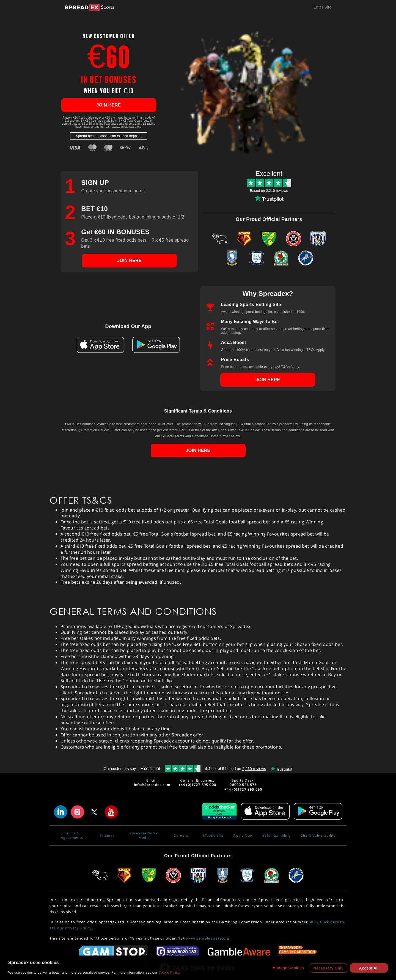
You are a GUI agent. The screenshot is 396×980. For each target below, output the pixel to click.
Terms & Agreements (72, 836)
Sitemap (107, 836)
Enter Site (322, 7)
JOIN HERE (108, 105)
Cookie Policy (169, 973)
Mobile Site (214, 836)
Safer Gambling (277, 836)
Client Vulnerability (318, 836)
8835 (313, 922)
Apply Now (243, 836)
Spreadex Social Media (144, 836)
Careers (181, 836)
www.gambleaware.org (208, 938)
